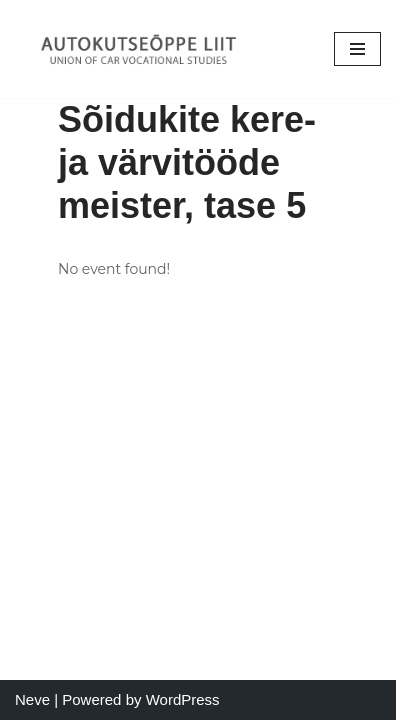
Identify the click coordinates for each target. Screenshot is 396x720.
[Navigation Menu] (357, 49)
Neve (32, 699)
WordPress (183, 699)
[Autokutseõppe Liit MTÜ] (140, 49)
